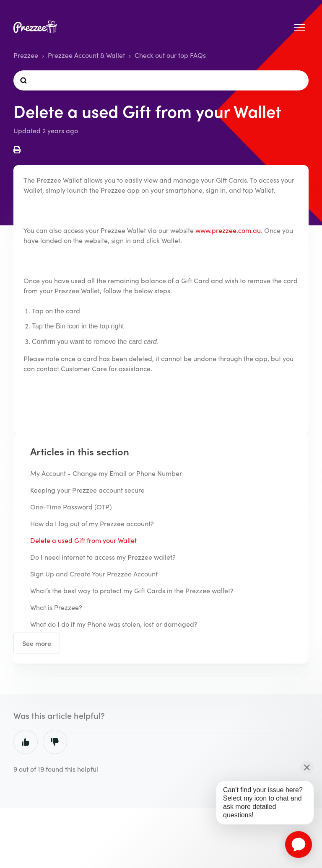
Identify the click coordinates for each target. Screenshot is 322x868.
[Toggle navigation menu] (300, 27)
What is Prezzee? (56, 607)
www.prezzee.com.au (228, 230)
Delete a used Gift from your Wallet (83, 540)
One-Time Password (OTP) (71, 507)
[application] (299, 845)
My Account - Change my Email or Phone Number (106, 473)
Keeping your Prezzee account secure (87, 490)
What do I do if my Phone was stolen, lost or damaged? (114, 624)
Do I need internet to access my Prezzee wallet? (103, 557)
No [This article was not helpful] (55, 742)
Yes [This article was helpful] (26, 742)
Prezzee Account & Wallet (86, 55)
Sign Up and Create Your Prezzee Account (94, 574)
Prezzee (26, 55)
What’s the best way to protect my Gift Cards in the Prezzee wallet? (132, 590)
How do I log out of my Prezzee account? (92, 523)
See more (37, 643)
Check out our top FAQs (170, 55)
